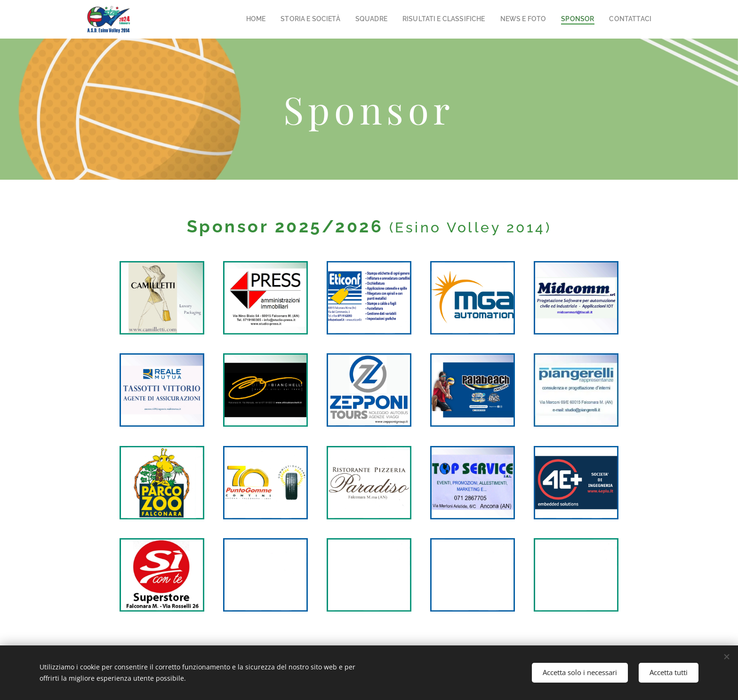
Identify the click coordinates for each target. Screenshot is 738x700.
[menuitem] (289, 19)
